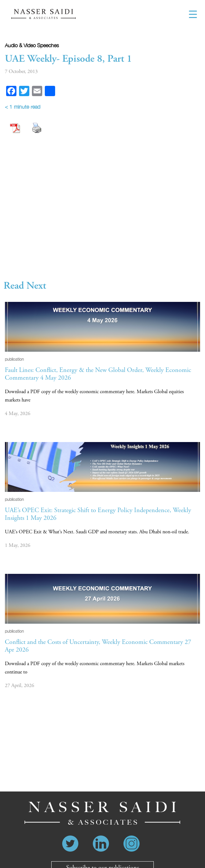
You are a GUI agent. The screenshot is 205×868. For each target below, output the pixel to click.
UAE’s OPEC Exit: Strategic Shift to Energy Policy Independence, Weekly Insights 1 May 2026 (98, 514)
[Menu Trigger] (193, 15)
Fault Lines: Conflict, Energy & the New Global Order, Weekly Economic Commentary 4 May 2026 (98, 374)
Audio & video (20, 45)
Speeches (48, 45)
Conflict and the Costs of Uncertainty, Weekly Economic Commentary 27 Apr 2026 (98, 646)
